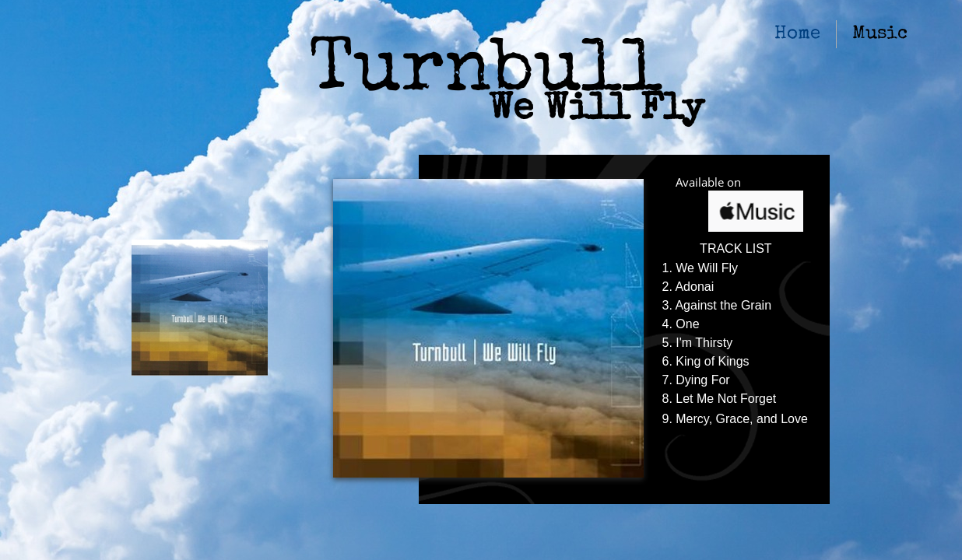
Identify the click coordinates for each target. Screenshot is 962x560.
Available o (705, 182)
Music (880, 34)
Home (797, 34)
